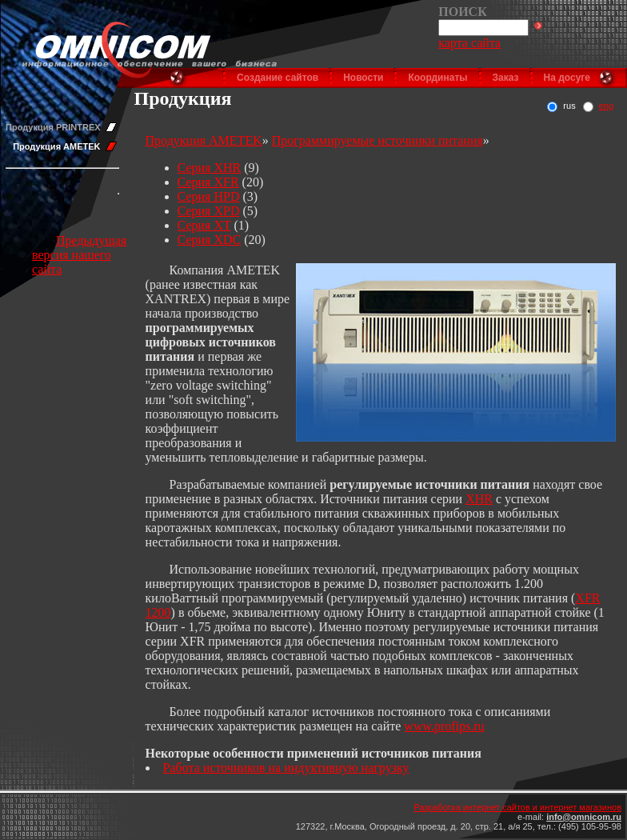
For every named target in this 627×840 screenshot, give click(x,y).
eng (606, 106)
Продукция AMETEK (56, 146)
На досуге (567, 78)
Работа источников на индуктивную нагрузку (286, 768)
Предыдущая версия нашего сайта (79, 255)
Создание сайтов (278, 78)
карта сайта (469, 43)
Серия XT (204, 225)
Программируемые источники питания (377, 140)
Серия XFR (208, 182)
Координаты (437, 78)
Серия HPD (209, 196)
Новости (363, 78)
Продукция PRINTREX (53, 127)
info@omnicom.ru (584, 817)
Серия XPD (209, 211)
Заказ (506, 78)
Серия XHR (210, 168)
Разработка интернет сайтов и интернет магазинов (517, 807)
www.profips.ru (444, 726)
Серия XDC (210, 240)
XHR (479, 499)
